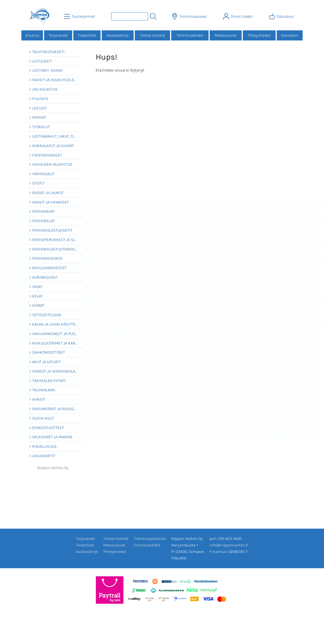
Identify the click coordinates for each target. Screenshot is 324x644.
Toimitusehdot (190, 35)
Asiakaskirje (118, 35)
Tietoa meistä (152, 35)
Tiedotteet (87, 35)
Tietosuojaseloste (150, 539)
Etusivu (32, 35)
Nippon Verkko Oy (53, 468)
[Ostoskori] (282, 16)
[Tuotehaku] (130, 16)
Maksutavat (226, 35)
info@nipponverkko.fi (229, 545)
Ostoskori (290, 35)
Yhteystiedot (259, 35)
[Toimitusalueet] (190, 16)
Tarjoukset (58, 35)
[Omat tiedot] (238, 16)
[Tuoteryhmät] (80, 16)
